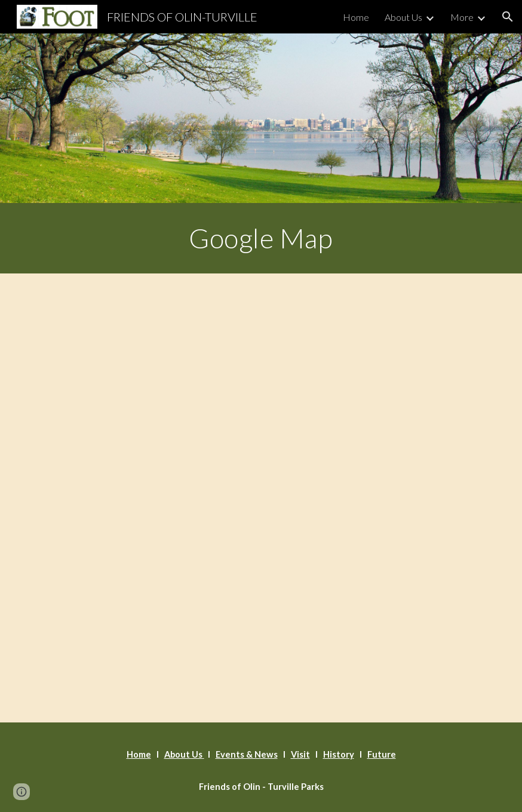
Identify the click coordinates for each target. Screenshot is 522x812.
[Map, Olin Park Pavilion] (261, 498)
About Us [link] (403, 17)
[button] (508, 17)
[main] (261, 238)
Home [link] (356, 17)
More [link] (462, 17)
